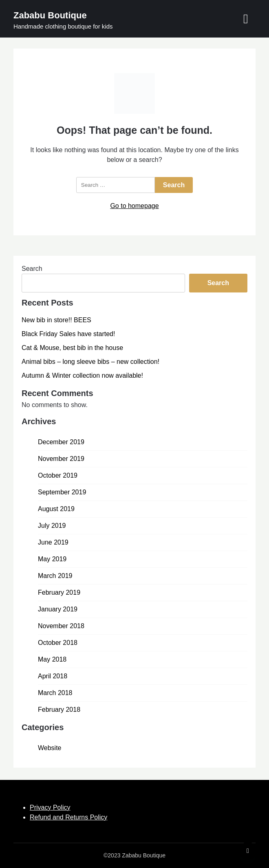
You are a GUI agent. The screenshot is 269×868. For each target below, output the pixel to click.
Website (50, 748)
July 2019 (52, 526)
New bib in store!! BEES (56, 320)
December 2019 (61, 442)
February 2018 (59, 710)
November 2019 (61, 459)
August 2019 (56, 509)
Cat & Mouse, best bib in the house (72, 348)
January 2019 (58, 609)
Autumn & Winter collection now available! (82, 375)
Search (32, 269)
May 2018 (52, 659)
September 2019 (62, 492)
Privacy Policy (50, 807)
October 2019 (58, 475)
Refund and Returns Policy (68, 817)
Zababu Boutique (50, 15)
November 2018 (61, 626)
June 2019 (53, 542)
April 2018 (53, 676)
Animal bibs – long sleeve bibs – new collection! (90, 362)
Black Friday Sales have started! (68, 334)
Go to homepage (134, 206)
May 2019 (52, 559)
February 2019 (59, 592)
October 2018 (58, 643)
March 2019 (55, 576)
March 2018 (55, 693)
